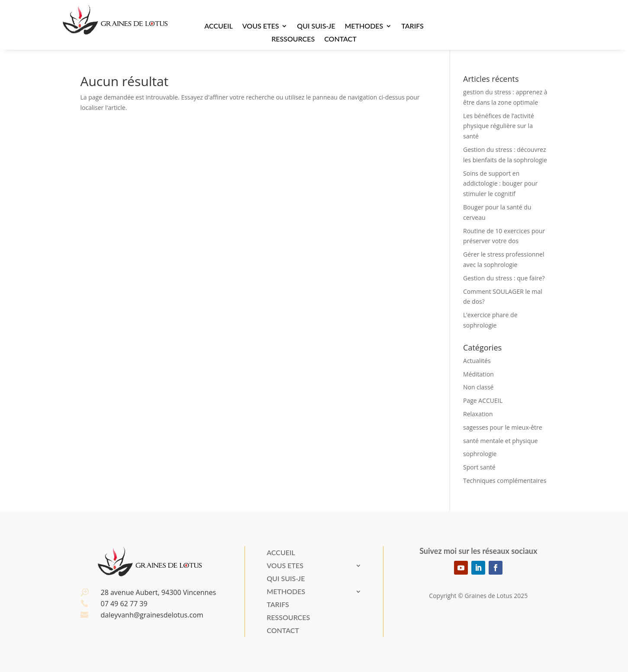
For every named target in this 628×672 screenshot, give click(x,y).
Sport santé (479, 467)
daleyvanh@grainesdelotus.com (152, 615)
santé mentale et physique (501, 441)
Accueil (219, 26)
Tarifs (412, 26)
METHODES (364, 26)
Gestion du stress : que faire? (504, 278)
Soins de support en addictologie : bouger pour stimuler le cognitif (500, 184)
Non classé (478, 387)
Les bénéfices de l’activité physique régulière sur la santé (499, 126)
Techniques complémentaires (505, 481)
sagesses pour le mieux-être (503, 427)
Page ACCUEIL (483, 400)
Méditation (478, 374)
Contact (340, 39)
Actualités (477, 361)
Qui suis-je (316, 26)
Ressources (293, 39)
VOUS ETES (261, 26)
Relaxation (478, 414)
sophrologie (480, 454)
